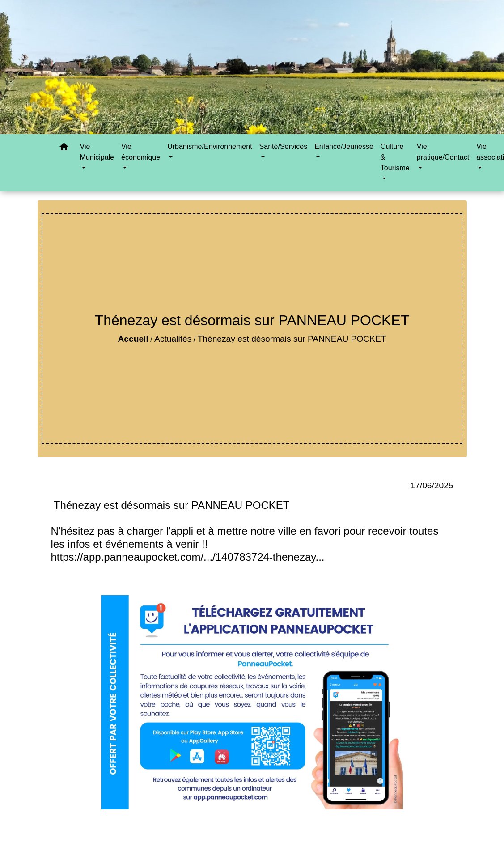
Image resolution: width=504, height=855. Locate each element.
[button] (64, 148)
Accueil (133, 339)
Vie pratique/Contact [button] (443, 152)
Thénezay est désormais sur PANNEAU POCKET (292, 339)
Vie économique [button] (141, 152)
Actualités (173, 339)
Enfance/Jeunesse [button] (344, 146)
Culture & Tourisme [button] (395, 157)
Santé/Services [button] (284, 146)
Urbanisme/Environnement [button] (210, 146)
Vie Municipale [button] (97, 152)
